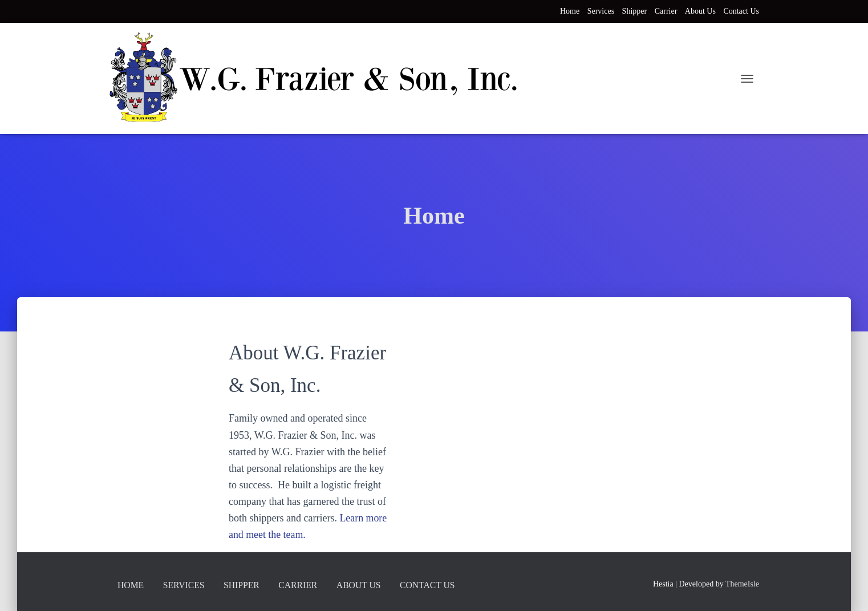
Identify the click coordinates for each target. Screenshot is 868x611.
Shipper (635, 11)
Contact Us (741, 11)
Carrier (666, 11)
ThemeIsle (742, 583)
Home (570, 11)
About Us (700, 11)
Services (601, 11)
